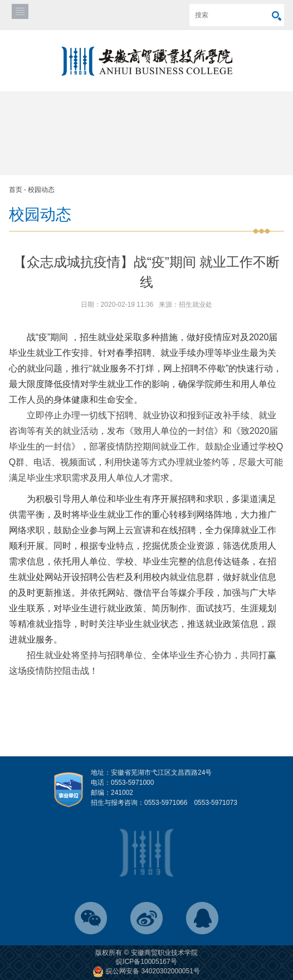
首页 (16, 190)
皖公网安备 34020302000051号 (146, 971)
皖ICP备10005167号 (146, 962)
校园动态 (41, 190)
